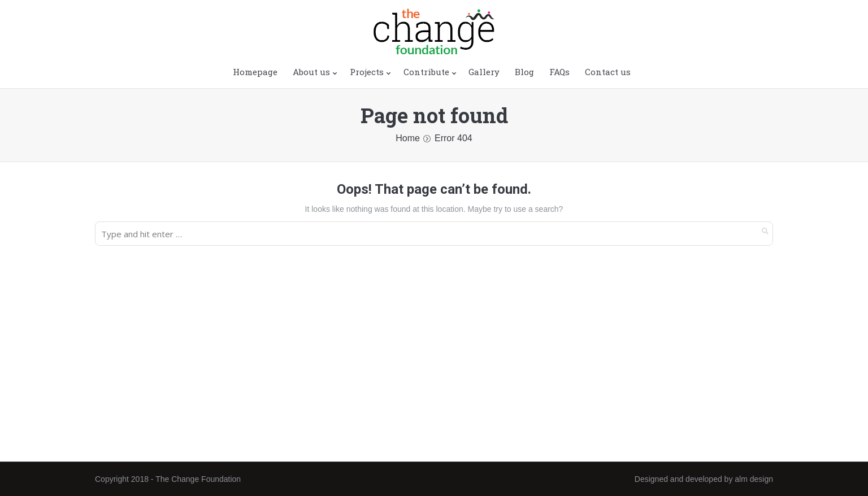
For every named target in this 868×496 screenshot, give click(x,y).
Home (408, 138)
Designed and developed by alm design (704, 479)
